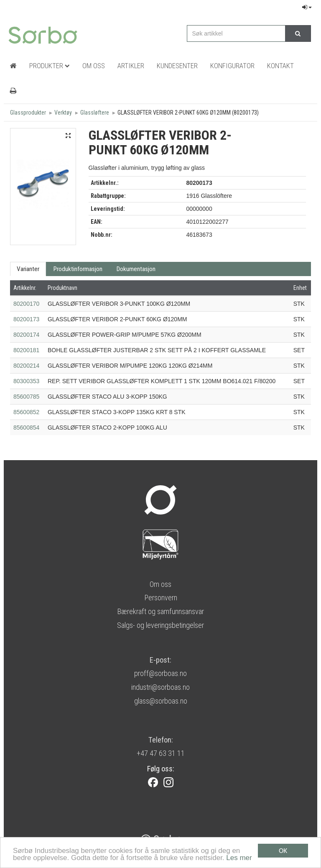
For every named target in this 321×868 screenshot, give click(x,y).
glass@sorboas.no (161, 701)
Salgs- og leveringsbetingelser (160, 625)
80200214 (26, 366)
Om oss (160, 584)
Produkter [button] (50, 66)
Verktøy (63, 113)
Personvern (161, 598)
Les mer (239, 858)
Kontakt (280, 66)
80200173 (26, 319)
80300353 (26, 381)
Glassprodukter (28, 113)
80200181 (26, 350)
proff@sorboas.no (160, 673)
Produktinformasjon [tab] (78, 269)
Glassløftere (95, 113)
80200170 (26, 304)
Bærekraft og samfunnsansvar (160, 611)
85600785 (26, 397)
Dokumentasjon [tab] (136, 269)
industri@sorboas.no (160, 687)
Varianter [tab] (28, 269)
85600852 (26, 412)
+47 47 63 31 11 (161, 753)
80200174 (26, 335)
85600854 (26, 428)
